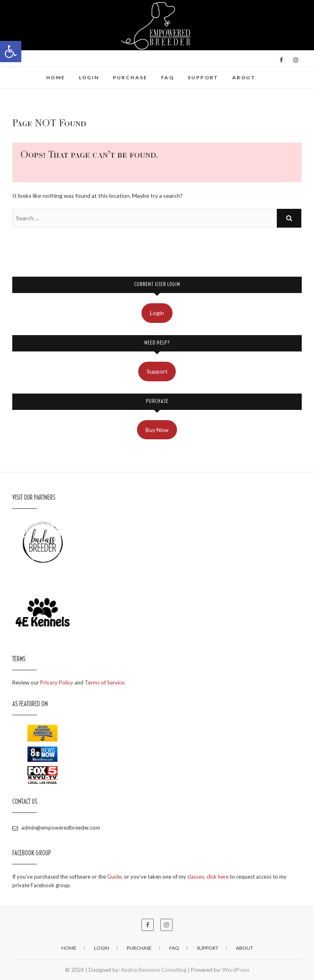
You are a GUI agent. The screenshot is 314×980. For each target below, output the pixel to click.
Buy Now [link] (157, 430)
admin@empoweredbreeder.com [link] (56, 828)
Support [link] (203, 77)
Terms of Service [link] (104, 682)
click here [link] (218, 877)
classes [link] (196, 877)
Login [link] (89, 77)
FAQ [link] (168, 77)
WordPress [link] (236, 970)
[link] (11, 51)
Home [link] (56, 77)
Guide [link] (114, 877)
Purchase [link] (130, 77)
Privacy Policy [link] (57, 682)
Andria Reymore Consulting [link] (154, 970)
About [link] (244, 77)
